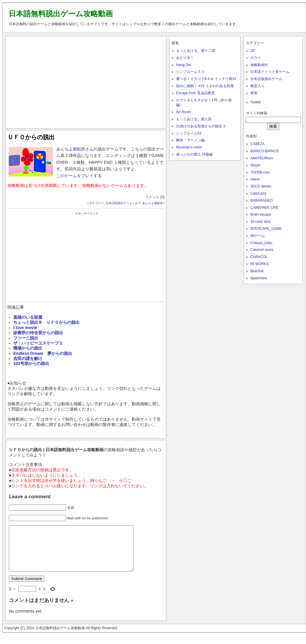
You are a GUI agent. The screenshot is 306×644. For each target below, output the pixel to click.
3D (253, 51)
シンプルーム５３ (190, 72)
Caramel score (262, 250)
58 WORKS (260, 264)
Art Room (184, 112)
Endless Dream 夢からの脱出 (43, 353)
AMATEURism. (262, 158)
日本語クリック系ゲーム (270, 72)
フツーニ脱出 (26, 338)
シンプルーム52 (189, 133)
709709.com (260, 172)
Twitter (256, 102)
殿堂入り (257, 86)
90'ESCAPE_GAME (266, 229)
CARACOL (259, 257)
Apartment (259, 278)
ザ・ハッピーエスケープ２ (38, 343)
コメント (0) (155, 197)
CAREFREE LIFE (264, 208)
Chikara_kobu (261, 243)
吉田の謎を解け (28, 358)
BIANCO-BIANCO (265, 151)
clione (255, 179)
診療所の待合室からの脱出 (38, 333)
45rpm (255, 165)
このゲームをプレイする (79, 176)
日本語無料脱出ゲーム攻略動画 (61, 14)
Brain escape (261, 214)
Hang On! (184, 65)
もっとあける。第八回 (194, 119)
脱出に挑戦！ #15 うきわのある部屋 (205, 86)
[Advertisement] (86, 81)
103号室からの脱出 (31, 363)
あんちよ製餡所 (71, 149)
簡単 (254, 93)
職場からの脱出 (28, 348)
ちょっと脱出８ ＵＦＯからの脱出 (46, 322)
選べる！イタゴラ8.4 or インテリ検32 (206, 79)
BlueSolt (257, 271)
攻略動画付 (259, 65)
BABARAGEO (261, 201)
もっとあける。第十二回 (196, 51)
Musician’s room (189, 147)
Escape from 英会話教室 (195, 93)
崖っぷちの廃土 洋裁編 (194, 154)
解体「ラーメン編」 (192, 140)
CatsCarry (258, 193)
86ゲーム (258, 236)
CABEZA (257, 144)
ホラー (256, 58)
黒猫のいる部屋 (28, 317)
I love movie (25, 328)
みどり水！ (185, 58)
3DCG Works (261, 186)
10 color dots (261, 222)
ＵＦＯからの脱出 (31, 137)
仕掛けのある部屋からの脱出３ (201, 126)
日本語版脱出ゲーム (119, 203)
